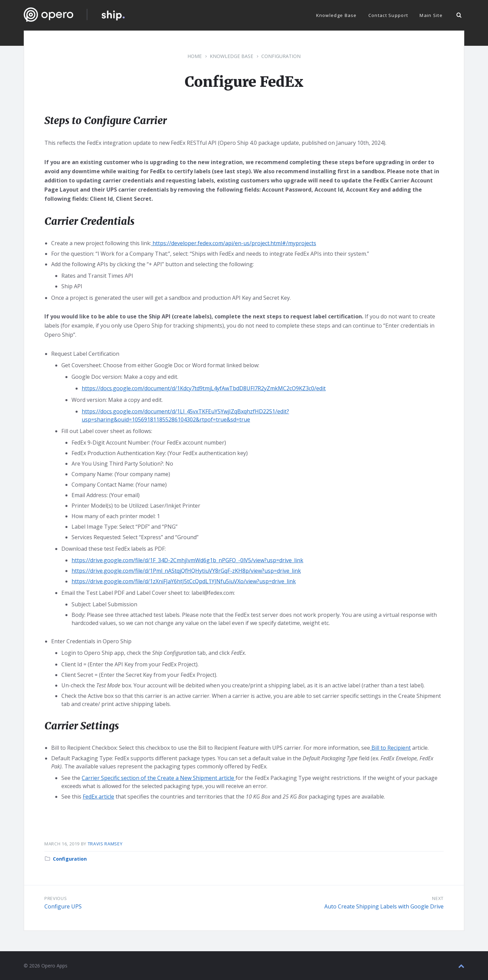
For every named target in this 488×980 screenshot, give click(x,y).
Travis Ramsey (105, 844)
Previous (56, 898)
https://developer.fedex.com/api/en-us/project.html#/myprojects (234, 243)
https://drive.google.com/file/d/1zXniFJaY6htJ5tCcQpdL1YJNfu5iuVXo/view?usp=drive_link (184, 581)
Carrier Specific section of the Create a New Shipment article (159, 778)
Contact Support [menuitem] (388, 15)
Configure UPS (63, 906)
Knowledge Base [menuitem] (337, 15)
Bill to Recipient (390, 748)
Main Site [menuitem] (431, 15)
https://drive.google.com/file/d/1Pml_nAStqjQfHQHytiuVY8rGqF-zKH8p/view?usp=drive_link (186, 571)
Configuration (281, 56)
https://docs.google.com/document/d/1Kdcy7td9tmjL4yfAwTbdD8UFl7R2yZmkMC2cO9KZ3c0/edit (204, 388)
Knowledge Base (231, 56)
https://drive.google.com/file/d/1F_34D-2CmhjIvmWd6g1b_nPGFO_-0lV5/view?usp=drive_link (187, 560)
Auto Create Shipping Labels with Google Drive (384, 906)
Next (438, 898)
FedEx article (98, 797)
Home (195, 56)
